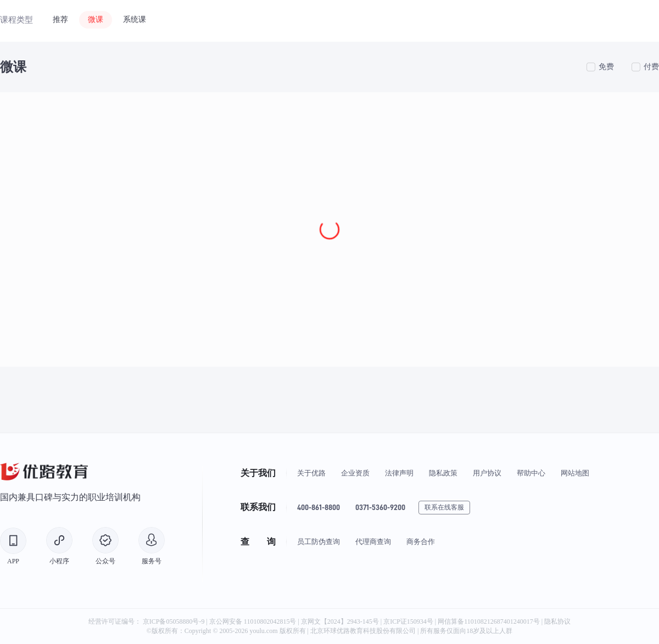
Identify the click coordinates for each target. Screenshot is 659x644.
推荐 (60, 19)
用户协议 (487, 473)
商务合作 (421, 542)
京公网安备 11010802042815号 (254, 621)
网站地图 (575, 473)
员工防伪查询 (319, 542)
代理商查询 (373, 542)
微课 (96, 19)
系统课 (135, 19)
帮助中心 (531, 473)
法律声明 (399, 473)
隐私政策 (443, 473)
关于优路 (311, 473)
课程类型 (16, 20)
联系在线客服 (444, 507)
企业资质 (355, 473)
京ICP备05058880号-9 (174, 621)
